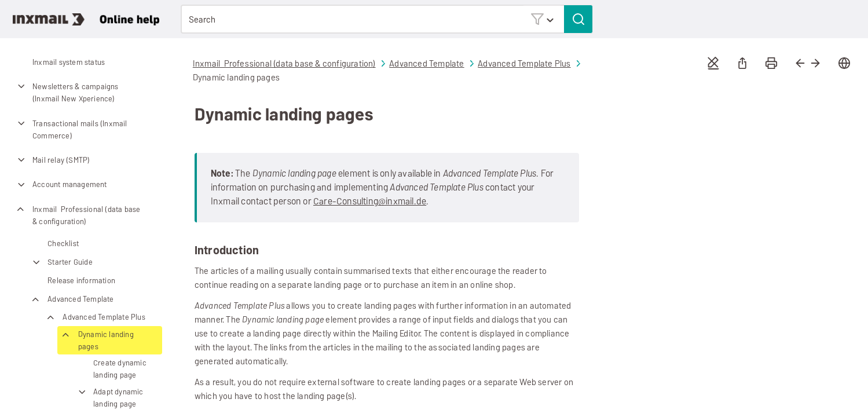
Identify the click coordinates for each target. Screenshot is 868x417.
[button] (542, 19)
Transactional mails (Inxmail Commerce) (71, 129)
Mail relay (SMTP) (52, 160)
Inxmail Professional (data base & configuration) (78, 215)
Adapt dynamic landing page (110, 398)
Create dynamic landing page (120, 369)
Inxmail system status (69, 62)
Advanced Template (72, 299)
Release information (81, 281)
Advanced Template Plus (95, 317)
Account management (61, 185)
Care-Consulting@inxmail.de (370, 201)
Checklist (63, 244)
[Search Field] (387, 19)
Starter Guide (61, 262)
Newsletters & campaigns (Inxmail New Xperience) (67, 92)
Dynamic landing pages (97, 341)
